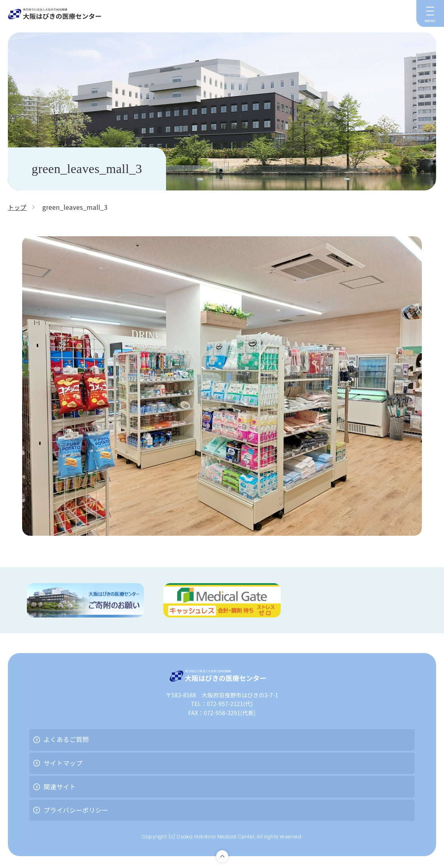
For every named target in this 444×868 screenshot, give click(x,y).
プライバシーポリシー (76, 810)
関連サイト (60, 787)
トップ (18, 207)
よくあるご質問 (66, 739)
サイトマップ (63, 763)
